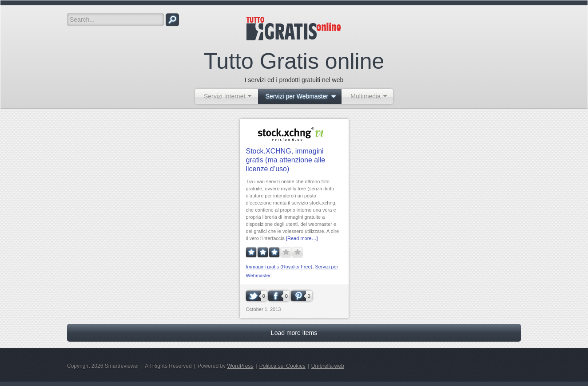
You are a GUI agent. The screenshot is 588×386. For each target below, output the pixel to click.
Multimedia (366, 96)
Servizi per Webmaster (297, 96)
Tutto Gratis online (294, 61)
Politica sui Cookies (282, 366)
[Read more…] (302, 238)
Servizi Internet (224, 96)
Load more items (294, 333)
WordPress (240, 366)
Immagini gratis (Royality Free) (279, 267)
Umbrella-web (328, 366)
